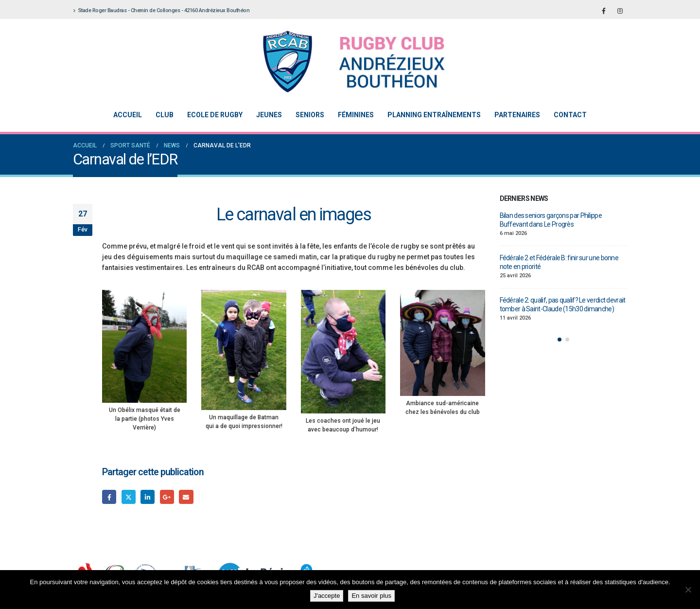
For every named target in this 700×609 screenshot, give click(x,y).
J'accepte (327, 596)
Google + (167, 497)
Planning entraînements (434, 115)
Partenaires (517, 115)
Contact (570, 115)
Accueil (128, 115)
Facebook (109, 497)
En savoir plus (371, 596)
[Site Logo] (343, 62)
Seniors (310, 115)
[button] (560, 340)
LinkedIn (148, 497)
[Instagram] (620, 11)
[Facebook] (604, 11)
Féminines (356, 115)
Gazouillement (129, 497)
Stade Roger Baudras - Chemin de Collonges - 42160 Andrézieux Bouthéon (161, 10)
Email (186, 497)
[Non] (688, 590)
